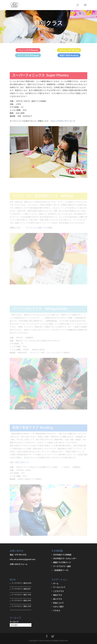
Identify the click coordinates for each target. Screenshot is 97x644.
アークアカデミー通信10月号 (21, 583)
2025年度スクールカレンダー (65, 558)
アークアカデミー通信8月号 (21, 589)
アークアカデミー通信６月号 (21, 600)
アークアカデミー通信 (62, 566)
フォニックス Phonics (28, 50)
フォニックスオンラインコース (63, 121)
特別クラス (58, 595)
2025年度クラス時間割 (62, 555)
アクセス (57, 610)
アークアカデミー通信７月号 (21, 595)
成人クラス (58, 599)
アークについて (59, 587)
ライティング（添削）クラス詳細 (39, 228)
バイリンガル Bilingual (28, 55)
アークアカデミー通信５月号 (21, 606)
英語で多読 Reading (69, 55)
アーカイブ (14, 622)
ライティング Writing (69, 50)
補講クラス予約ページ (62, 562)
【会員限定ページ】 (61, 570)
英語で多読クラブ (22, 462)
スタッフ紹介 (58, 607)
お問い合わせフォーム (19, 564)
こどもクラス (58, 591)
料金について (58, 603)
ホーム (56, 583)
